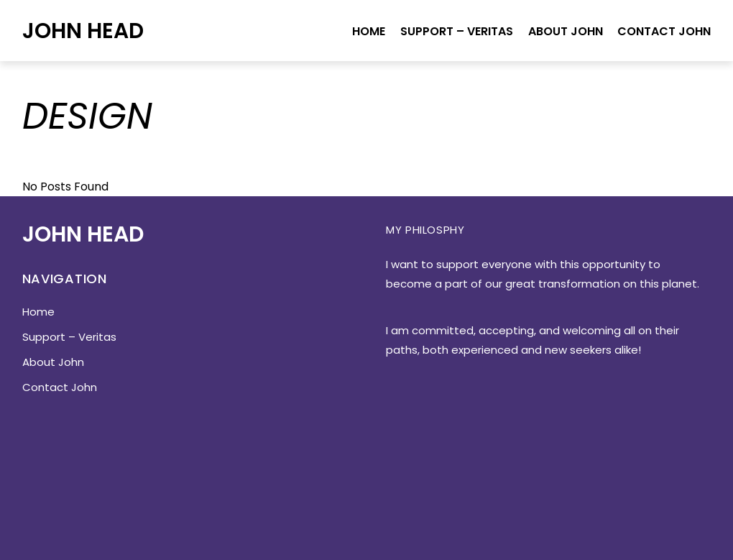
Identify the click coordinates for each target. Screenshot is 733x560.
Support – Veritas (457, 31)
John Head (83, 31)
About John (566, 31)
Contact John (664, 31)
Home (369, 31)
